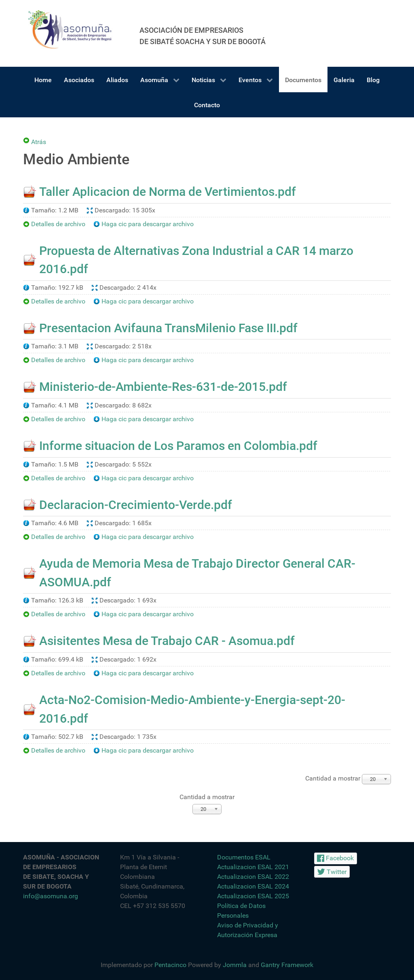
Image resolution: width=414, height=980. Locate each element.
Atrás (39, 141)
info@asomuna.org (51, 896)
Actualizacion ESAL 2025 (253, 896)
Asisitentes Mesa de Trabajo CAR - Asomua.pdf (167, 641)
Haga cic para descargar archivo (148, 224)
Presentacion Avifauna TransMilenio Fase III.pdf (168, 328)
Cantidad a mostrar (207, 797)
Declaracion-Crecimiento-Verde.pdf (136, 505)
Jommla (235, 965)
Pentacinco (170, 965)
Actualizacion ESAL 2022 (253, 877)
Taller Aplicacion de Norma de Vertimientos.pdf (168, 192)
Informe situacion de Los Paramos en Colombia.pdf (178, 446)
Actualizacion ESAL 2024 (253, 886)
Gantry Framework (287, 965)
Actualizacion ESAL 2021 (253, 867)
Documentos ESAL (244, 857)
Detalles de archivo (58, 224)
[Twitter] (332, 872)
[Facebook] (336, 858)
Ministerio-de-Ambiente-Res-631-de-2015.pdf (163, 387)
